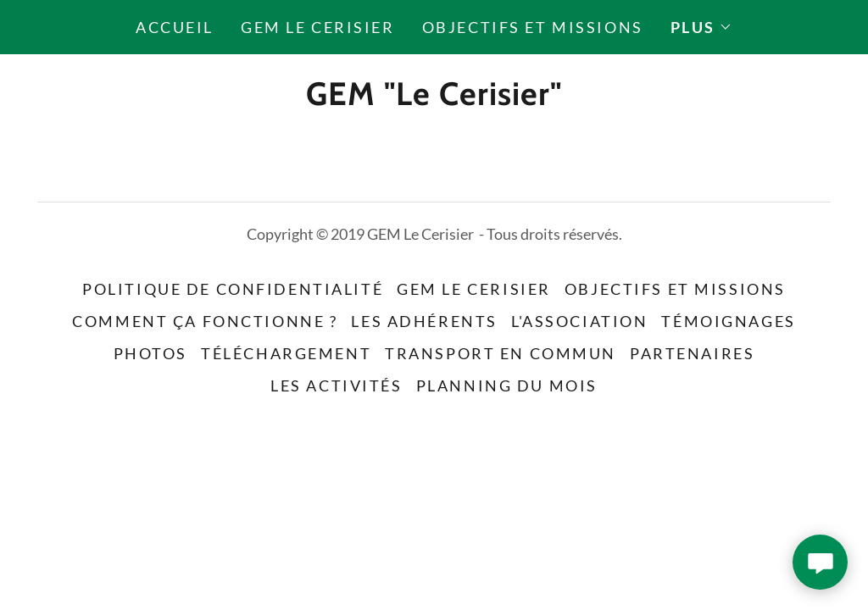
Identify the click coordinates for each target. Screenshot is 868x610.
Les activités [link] (336, 385)
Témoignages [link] (728, 321)
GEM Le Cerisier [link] (318, 27)
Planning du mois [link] (507, 385)
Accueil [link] (175, 27)
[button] (701, 27)
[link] (434, 98)
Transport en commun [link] (501, 353)
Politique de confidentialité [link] (233, 289)
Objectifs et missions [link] (533, 27)
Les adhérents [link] (424, 321)
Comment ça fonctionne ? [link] (205, 321)
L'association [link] (579, 321)
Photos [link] (150, 353)
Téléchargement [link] (286, 353)
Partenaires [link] (692, 353)
